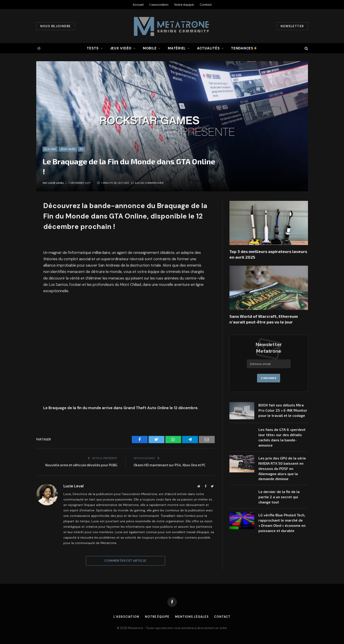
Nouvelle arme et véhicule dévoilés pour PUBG (81, 465)
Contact (206, 5)
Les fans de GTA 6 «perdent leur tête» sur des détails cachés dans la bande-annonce (282, 437)
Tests (93, 48)
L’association (159, 5)
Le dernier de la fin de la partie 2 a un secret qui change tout (279, 497)
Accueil (138, 5)
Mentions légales (192, 617)
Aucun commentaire (147, 183)
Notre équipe (184, 5)
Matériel (177, 48)
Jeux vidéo (121, 48)
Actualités (208, 48)
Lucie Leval (56, 183)
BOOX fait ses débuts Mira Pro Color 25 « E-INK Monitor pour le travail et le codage (283, 410)
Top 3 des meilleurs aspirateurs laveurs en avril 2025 (268, 254)
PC (82, 149)
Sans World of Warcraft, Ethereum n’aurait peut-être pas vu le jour (264, 319)
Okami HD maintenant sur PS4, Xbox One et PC (170, 465)
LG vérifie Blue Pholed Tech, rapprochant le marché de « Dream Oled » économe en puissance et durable (282, 523)
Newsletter (292, 26)
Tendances (244, 48)
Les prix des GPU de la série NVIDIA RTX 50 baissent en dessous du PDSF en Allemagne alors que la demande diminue (282, 468)
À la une (50, 149)
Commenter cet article (125, 561)
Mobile (150, 48)
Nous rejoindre (56, 26)
